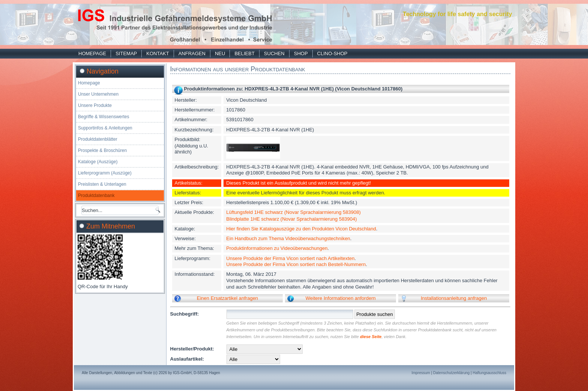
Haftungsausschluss (490, 373)
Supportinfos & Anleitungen (105, 128)
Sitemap (126, 53)
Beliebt (244, 53)
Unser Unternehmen (98, 94)
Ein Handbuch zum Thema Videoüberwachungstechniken (288, 238)
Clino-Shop (332, 53)
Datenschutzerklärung (451, 373)
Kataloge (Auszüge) (98, 162)
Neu (220, 53)
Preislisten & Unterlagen (102, 184)
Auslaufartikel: (187, 359)
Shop (301, 53)
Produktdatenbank (96, 195)
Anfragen (192, 53)
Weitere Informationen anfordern (341, 298)
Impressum (421, 373)
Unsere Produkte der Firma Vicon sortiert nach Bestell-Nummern (296, 264)
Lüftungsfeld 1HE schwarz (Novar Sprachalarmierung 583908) (293, 212)
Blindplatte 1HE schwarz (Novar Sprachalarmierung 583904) (291, 219)
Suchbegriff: (185, 314)
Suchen (274, 53)
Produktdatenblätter (98, 139)
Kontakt (157, 53)
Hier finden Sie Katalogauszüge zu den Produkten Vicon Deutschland (301, 229)
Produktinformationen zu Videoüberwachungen (277, 248)
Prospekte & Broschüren (102, 150)
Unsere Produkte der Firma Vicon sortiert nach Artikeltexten (290, 258)
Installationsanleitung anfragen (454, 298)
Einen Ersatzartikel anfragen (227, 298)
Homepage (92, 53)
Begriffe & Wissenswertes (104, 117)
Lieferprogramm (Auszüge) (105, 173)
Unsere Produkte (95, 105)
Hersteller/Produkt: (192, 349)
